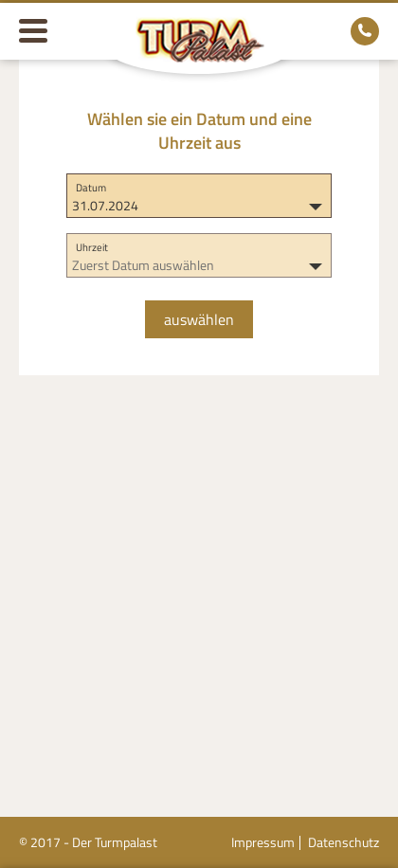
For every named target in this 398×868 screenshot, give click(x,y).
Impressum (263, 842)
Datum (91, 188)
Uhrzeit (92, 247)
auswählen (199, 319)
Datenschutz (344, 842)
